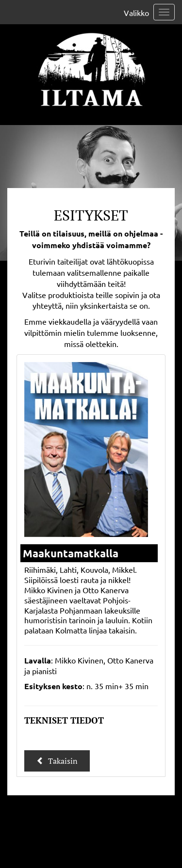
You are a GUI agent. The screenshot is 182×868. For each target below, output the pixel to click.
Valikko (136, 13)
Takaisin (57, 761)
